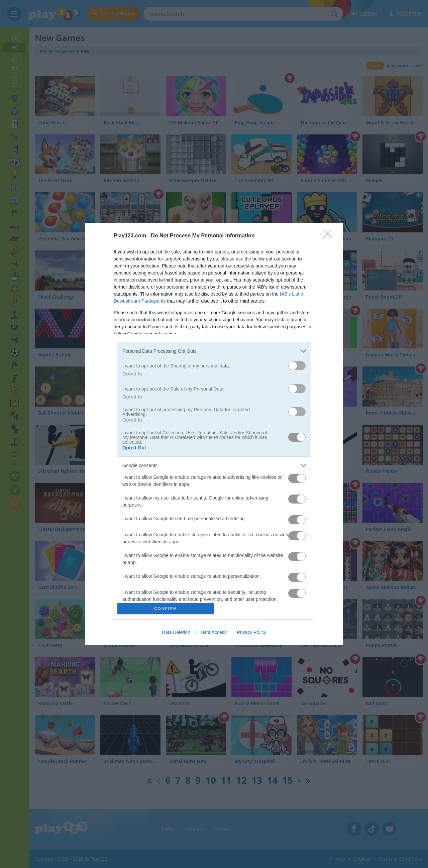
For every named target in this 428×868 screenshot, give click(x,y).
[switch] (297, 366)
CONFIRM (166, 608)
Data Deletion (176, 632)
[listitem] (214, 351)
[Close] (330, 236)
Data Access (214, 632)
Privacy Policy (252, 632)
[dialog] (214, 434)
